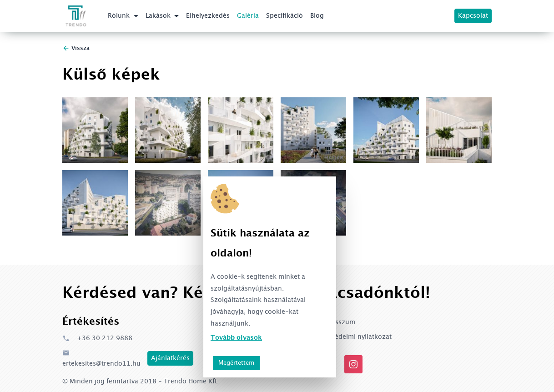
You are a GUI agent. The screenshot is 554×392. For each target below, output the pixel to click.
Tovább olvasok (236, 338)
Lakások (159, 16)
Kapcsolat (473, 16)
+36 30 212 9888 (97, 338)
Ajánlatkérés (170, 358)
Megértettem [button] (236, 363)
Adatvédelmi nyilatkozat (354, 337)
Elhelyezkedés (208, 16)
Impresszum (336, 322)
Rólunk (120, 16)
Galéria (248, 16)
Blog (317, 16)
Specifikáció (285, 16)
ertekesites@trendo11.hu (101, 358)
